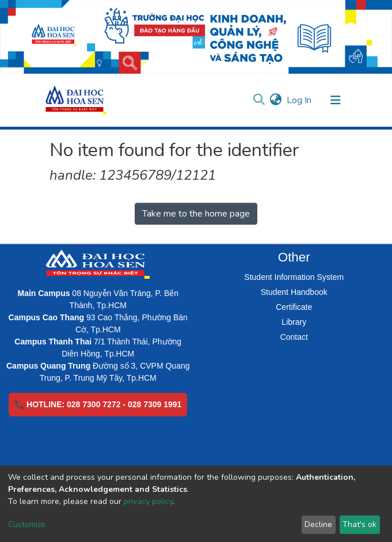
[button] (276, 100)
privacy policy (148, 501)
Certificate (294, 307)
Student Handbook (294, 292)
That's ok (359, 524)
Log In (300, 100)
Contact (294, 337)
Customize (27, 524)
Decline (318, 524)
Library (294, 322)
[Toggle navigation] (336, 100)
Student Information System (294, 277)
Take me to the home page (196, 214)
